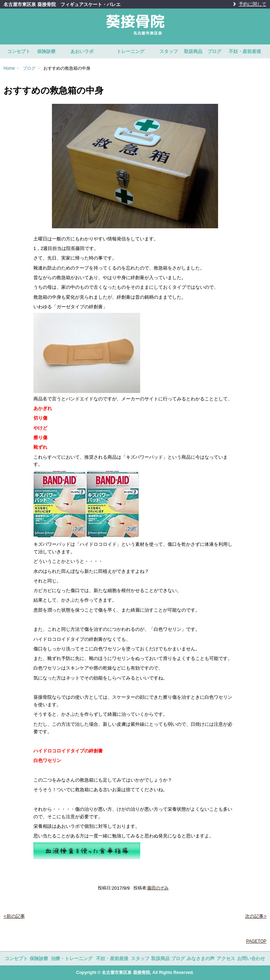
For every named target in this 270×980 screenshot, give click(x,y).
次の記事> (256, 916)
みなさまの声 (201, 958)
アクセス (226, 958)
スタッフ (169, 51)
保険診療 (46, 51)
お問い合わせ (251, 958)
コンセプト (19, 51)
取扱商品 (193, 51)
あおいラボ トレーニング (107, 51)
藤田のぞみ (158, 888)
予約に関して (253, 4)
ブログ (214, 51)
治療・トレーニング (72, 958)
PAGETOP (256, 941)
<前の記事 (14, 916)
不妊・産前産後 (245, 51)
